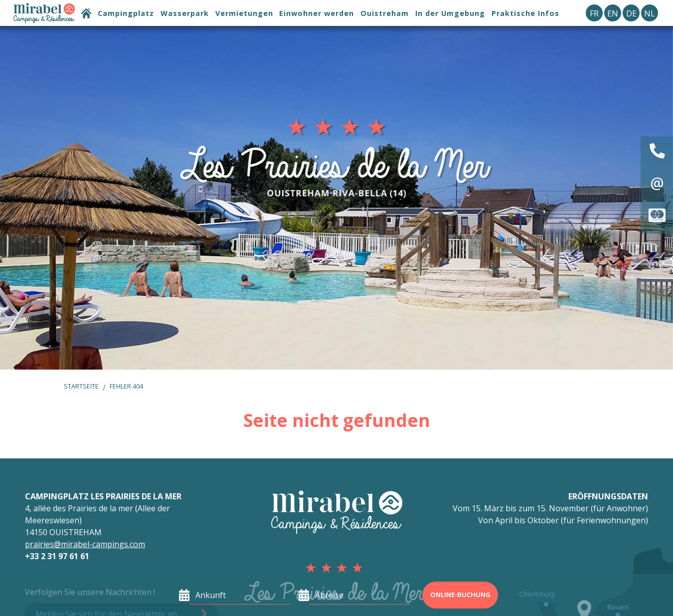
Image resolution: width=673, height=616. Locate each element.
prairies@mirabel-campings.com (85, 544)
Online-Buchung (460, 595)
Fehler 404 (126, 386)
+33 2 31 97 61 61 (57, 556)
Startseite (81, 386)
